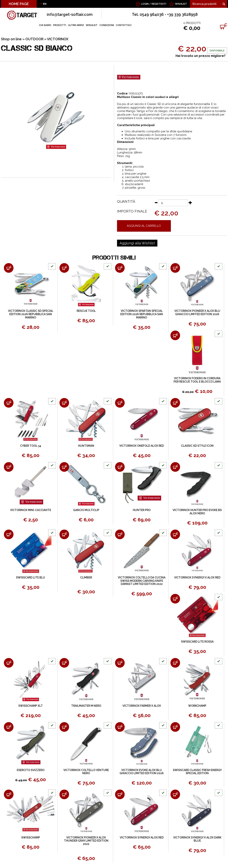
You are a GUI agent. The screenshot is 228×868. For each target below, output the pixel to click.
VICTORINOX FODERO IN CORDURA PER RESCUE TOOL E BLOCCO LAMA (197, 380)
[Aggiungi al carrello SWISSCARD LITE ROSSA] (175, 599)
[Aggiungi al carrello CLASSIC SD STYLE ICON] (175, 403)
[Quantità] (173, 203)
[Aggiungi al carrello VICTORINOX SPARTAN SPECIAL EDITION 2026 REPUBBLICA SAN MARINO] (120, 268)
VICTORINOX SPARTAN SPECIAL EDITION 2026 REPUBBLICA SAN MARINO (142, 314)
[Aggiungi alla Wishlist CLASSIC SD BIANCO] (137, 243)
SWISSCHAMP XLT (31, 706)
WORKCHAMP (197, 706)
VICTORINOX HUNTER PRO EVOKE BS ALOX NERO (197, 512)
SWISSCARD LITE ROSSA (197, 642)
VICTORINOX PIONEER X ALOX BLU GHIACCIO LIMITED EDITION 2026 (197, 312)
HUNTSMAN (86, 446)
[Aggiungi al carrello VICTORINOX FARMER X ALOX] (120, 663)
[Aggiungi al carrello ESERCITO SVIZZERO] (9, 727)
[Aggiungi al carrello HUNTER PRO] (120, 467)
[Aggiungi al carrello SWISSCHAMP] (9, 794)
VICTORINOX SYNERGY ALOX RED (142, 838)
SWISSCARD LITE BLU (31, 577)
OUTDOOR (34, 39)
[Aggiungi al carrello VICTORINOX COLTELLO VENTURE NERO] (64, 727)
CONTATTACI (124, 25)
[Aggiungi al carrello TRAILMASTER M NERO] (64, 663)
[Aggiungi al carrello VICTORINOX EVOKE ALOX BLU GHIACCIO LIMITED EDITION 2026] (120, 727)
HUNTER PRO (142, 510)
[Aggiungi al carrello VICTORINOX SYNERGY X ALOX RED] (175, 534)
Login (145, 4)
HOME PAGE (19, 4)
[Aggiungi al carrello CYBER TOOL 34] (9, 403)
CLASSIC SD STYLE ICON (197, 446)
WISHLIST (181, 4)
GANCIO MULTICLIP (86, 510)
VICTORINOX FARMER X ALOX (142, 706)
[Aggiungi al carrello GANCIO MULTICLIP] (64, 467)
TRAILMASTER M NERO (86, 706)
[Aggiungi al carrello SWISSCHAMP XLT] (9, 663)
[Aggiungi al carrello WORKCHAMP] (175, 663)
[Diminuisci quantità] (156, 203)
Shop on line (11, 39)
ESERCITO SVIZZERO (31, 770)
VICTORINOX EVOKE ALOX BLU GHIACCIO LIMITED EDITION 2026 (142, 772)
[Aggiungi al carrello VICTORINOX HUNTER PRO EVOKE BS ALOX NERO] (175, 467)
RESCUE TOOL (86, 311)
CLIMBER (86, 577)
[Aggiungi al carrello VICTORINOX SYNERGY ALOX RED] (120, 794)
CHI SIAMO (45, 25)
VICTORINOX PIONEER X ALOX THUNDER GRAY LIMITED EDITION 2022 (86, 841)
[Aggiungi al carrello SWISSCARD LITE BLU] (9, 534)
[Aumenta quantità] (190, 203)
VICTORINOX (58, 39)
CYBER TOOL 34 (31, 446)
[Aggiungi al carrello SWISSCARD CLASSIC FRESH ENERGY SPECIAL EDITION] (175, 727)
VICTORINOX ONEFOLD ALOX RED (142, 446)
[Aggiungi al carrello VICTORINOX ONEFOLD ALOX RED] (120, 403)
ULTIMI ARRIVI (76, 25)
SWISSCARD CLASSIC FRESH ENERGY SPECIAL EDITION (197, 772)
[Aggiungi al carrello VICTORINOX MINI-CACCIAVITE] (9, 467)
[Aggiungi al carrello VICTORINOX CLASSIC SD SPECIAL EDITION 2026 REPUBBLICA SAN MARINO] (9, 268)
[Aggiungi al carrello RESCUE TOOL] (64, 268)
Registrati (159, 4)
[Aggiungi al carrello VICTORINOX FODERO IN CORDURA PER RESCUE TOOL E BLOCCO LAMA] (175, 335)
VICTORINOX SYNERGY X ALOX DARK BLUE (197, 839)
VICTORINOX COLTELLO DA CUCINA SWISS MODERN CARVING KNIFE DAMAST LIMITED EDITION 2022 (142, 581)
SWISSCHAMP (31, 838)
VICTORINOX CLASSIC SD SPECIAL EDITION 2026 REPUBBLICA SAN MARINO (31, 314)
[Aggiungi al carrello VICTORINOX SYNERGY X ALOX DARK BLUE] (175, 794)
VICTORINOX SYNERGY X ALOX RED (197, 577)
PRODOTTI (60, 25)
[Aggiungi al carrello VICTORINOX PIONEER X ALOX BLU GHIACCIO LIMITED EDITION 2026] (175, 268)
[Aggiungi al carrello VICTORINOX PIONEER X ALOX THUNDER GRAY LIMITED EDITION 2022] (64, 794)
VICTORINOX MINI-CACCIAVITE (31, 510)
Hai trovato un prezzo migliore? (200, 56)
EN (45, 4)
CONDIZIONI (107, 25)
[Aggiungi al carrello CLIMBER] (64, 534)
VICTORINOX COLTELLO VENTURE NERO (86, 772)
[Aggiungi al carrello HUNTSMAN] (64, 403)
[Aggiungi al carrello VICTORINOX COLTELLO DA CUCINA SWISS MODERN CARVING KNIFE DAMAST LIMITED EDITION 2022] (120, 534)
